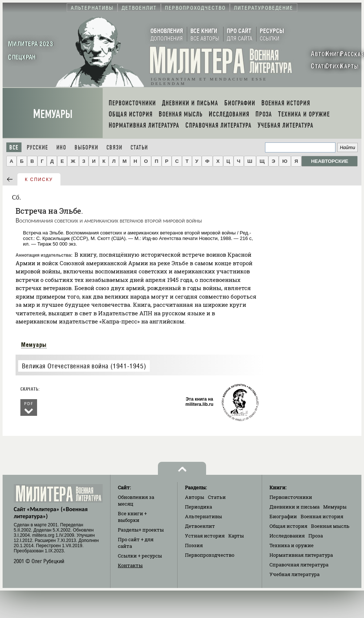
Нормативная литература (301, 555)
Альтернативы (203, 516)
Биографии (283, 516)
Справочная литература (299, 565)
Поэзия (194, 545)
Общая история (288, 526)
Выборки (86, 147)
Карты (236, 536)
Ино (61, 147)
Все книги (132, 517)
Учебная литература (294, 574)
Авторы (195, 497)
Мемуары (53, 114)
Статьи (139, 147)
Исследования (287, 536)
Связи (114, 147)
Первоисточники (291, 497)
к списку (39, 180)
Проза (316, 536)
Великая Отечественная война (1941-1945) (84, 366)
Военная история (322, 516)
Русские (37, 147)
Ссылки (140, 556)
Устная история (205, 536)
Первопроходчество (210, 555)
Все (14, 147)
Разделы (141, 530)
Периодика (198, 507)
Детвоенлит (200, 526)
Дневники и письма (294, 507)
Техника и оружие (292, 545)
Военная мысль (330, 526)
